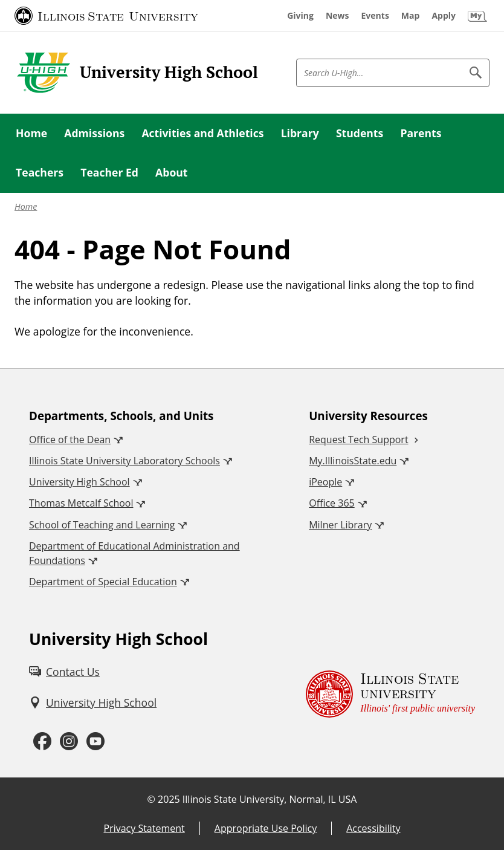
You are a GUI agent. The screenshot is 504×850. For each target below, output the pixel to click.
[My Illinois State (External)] (477, 16)
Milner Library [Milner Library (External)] (340, 525)
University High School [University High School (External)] (79, 482)
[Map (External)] (411, 16)
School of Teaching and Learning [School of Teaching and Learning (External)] (102, 525)
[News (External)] (338, 16)
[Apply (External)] (444, 16)
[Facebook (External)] (42, 741)
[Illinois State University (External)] (106, 16)
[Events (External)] (375, 16)
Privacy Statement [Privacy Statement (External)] (144, 828)
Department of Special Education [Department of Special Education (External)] (103, 582)
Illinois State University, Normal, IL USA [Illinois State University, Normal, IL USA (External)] (270, 799)
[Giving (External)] (300, 16)
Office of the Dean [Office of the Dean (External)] (70, 440)
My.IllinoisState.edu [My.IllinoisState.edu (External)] (353, 461)
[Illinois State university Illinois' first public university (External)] (390, 694)
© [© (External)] (151, 799)
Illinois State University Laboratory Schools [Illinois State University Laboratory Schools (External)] (124, 461)
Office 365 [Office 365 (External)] (332, 503)
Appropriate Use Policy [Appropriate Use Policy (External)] (266, 828)
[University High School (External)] (93, 702)
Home (26, 206)
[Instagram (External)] (69, 741)
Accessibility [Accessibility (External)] (373, 828)
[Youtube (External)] (95, 741)
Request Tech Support (358, 440)
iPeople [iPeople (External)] (325, 482)
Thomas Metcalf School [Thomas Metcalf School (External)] (81, 503)
